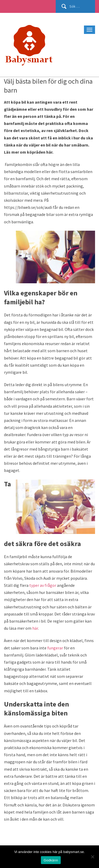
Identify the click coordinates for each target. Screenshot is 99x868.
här (35, 628)
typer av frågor (43, 585)
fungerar (55, 648)
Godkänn (51, 860)
